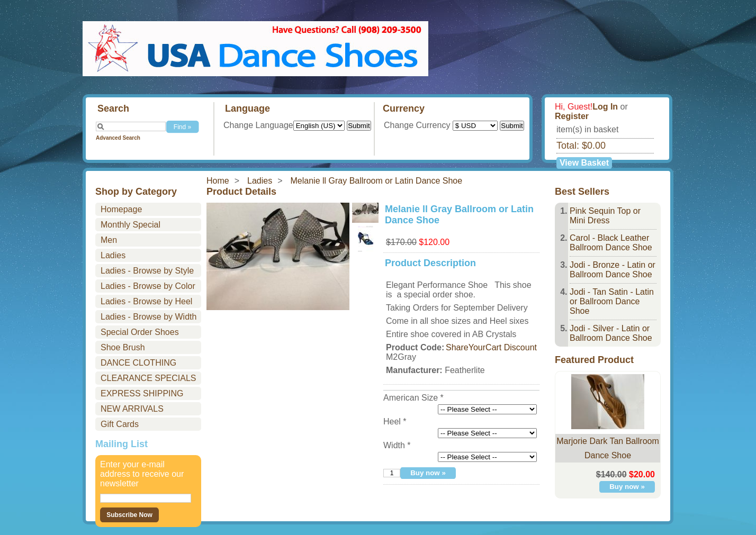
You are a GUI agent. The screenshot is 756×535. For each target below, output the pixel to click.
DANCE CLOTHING (138, 363)
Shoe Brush (123, 347)
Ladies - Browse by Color (148, 286)
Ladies (260, 181)
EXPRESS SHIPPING (142, 393)
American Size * (413, 398)
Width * (397, 445)
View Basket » (584, 164)
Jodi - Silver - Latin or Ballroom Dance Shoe (611, 333)
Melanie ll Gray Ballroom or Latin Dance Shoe (377, 181)
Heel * (395, 421)
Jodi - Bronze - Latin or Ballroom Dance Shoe (613, 270)
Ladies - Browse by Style (147, 271)
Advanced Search (118, 138)
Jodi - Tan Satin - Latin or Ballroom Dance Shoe (612, 301)
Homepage (121, 209)
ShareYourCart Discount (491, 347)
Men (109, 240)
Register (572, 116)
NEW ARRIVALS (132, 409)
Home (218, 181)
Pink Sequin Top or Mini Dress (605, 216)
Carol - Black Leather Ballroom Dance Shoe (611, 243)
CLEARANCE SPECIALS (148, 378)
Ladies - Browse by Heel (146, 301)
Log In (605, 107)
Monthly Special (130, 225)
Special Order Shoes (140, 332)
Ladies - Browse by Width (148, 317)
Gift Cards (120, 424)
